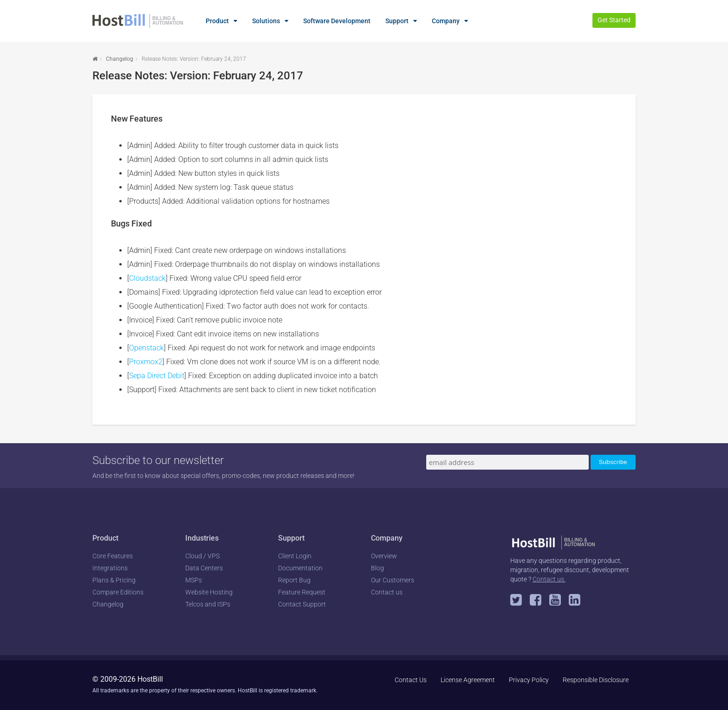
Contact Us (411, 680)
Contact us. (549, 579)
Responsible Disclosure (596, 680)
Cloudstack (147, 278)
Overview (384, 556)
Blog (377, 568)
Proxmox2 (146, 362)
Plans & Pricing (114, 580)
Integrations (110, 568)
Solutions (266, 21)
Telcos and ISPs (208, 604)
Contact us (387, 592)
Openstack (146, 348)
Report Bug (294, 580)
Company (446, 21)
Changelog (120, 59)
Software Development (337, 21)
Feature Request (302, 592)
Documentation (300, 568)
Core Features (113, 556)
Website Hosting (209, 592)
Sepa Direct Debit (157, 376)
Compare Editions (118, 592)
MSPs (194, 580)
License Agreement (468, 680)
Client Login (295, 556)
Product (217, 21)
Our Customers (393, 580)
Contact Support (302, 604)
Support (397, 21)
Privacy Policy (529, 680)
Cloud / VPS (202, 556)
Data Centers (204, 568)
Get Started (614, 20)
